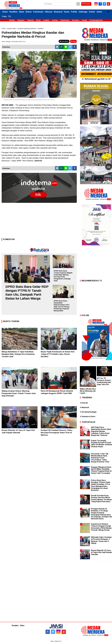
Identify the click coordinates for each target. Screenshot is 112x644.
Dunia (67, 12)
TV (9, 16)
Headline (13, 12)
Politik (74, 12)
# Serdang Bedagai (88, 412)
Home (5, 12)
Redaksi (15, 626)
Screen (86, 4)
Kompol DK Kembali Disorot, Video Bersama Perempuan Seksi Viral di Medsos (57, 433)
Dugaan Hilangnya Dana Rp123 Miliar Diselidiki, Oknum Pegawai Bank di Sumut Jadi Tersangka (101, 470)
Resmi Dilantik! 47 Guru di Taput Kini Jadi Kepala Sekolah (101, 552)
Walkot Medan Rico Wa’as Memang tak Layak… (88, 391)
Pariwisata (38, 12)
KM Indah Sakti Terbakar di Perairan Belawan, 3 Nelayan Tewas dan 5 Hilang (101, 540)
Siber (22, 626)
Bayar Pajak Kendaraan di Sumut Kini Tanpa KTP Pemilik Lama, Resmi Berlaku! (58, 354)
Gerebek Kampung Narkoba (27, 29)
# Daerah (84, 403)
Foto (4, 16)
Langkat (46, 20)
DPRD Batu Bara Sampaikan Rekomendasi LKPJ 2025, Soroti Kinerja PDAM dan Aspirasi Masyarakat (62, 306)
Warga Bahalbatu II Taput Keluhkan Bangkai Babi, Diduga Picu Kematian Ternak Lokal (18, 354)
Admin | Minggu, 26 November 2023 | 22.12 (14, 42)
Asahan (55, 20)
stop (73, 41)
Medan (12, 20)
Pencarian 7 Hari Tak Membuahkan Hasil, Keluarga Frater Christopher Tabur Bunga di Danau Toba (100, 458)
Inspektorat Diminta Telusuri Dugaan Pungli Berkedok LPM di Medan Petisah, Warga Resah (101, 527)
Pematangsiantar (96, 20)
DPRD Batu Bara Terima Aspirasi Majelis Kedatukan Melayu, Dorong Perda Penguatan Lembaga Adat (63, 276)
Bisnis (29, 12)
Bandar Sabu (12, 29)
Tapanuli (30, 20)
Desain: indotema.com (56, 641)
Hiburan (49, 12)
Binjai (38, 20)
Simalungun (65, 20)
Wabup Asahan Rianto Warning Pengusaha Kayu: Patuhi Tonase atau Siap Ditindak (19, 393)
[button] (108, 11)
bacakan (64, 41)
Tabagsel (21, 20)
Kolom (92, 12)
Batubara (76, 20)
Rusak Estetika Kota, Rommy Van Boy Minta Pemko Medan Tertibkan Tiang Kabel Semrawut (101, 499)
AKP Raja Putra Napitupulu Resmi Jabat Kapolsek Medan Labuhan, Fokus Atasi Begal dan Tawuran (101, 431)
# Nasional (84, 407)
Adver (99, 12)
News (22, 12)
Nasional (58, 12)
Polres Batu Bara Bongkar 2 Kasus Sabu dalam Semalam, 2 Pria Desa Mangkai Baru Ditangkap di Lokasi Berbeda (101, 485)
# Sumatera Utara (88, 416)
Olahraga (83, 12)
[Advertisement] (39, 221)
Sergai (84, 20)
